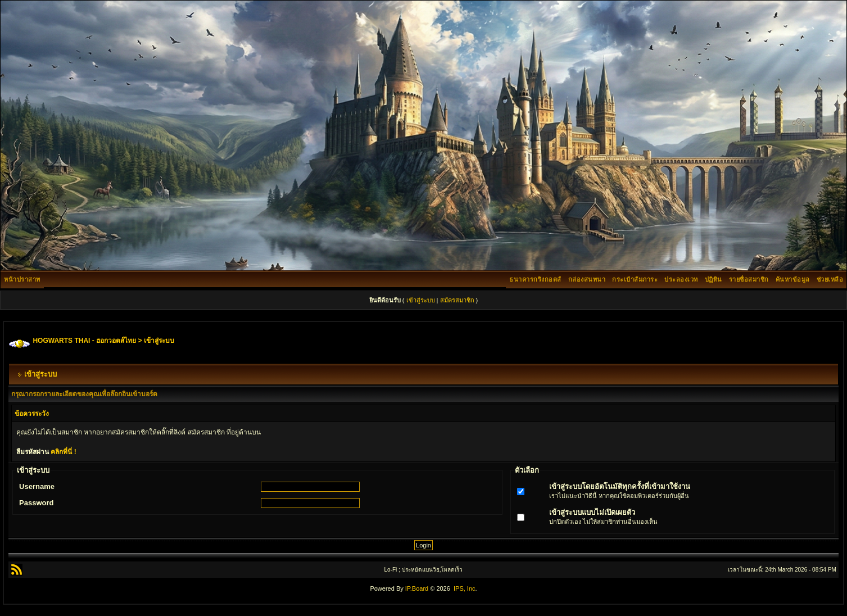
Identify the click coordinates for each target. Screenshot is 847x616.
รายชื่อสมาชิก (749, 279)
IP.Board (417, 588)
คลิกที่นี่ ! (63, 452)
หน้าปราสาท (22, 279)
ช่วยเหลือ (830, 279)
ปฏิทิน (714, 279)
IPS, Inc (465, 588)
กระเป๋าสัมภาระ (635, 279)
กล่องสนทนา (587, 279)
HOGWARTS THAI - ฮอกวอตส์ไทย (84, 341)
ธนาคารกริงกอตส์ (535, 279)
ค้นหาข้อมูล (793, 279)
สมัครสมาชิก (457, 300)
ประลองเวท (681, 279)
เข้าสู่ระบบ (421, 300)
